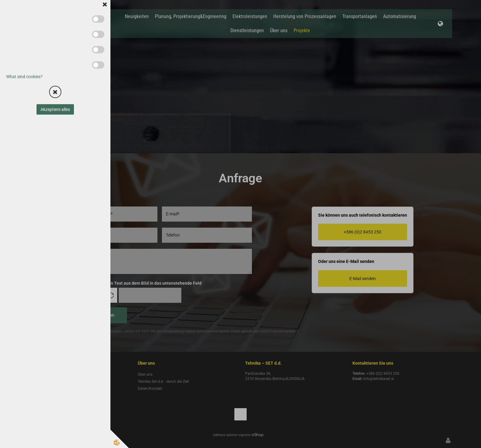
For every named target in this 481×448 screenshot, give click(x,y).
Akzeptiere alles (55, 109)
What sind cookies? (24, 77)
